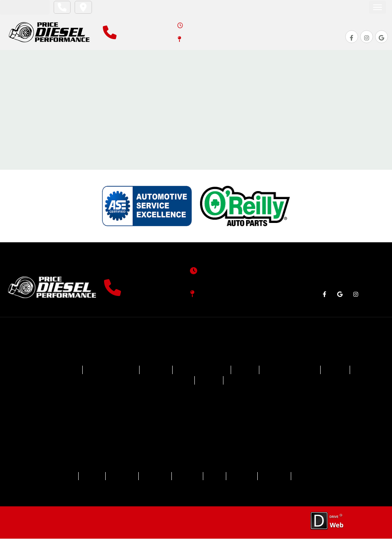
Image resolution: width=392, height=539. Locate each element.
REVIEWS (186, 477)
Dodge (156, 371)
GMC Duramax (168, 382)
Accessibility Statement (150, 523)
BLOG (215, 477)
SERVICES (116, 477)
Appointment (24, 7)
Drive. (29, 519)
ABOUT (84, 477)
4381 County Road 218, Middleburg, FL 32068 (256, 38)
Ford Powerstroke (291, 371)
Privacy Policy (97, 523)
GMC (338, 371)
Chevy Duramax (110, 371)
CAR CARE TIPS (321, 477)
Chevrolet (60, 371)
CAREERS (244, 477)
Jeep (209, 382)
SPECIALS (151, 477)
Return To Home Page (196, 119)
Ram (238, 382)
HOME (58, 477)
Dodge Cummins (202, 371)
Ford (246, 371)
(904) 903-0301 (153, 293)
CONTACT (278, 477)
